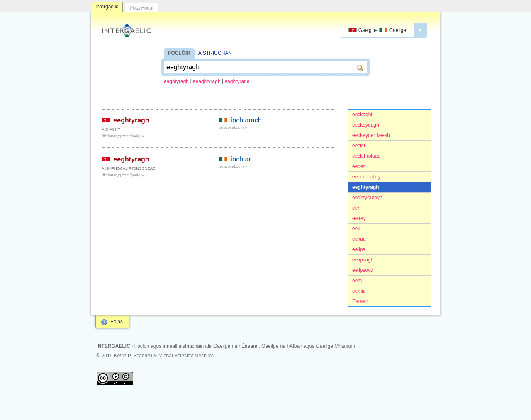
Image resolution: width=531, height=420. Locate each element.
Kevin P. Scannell (133, 356)
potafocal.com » (233, 127)
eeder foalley (367, 177)
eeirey (359, 218)
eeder (359, 166)
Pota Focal (141, 8)
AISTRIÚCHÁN (215, 53)
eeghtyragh (366, 187)
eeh (356, 208)
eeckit (359, 146)
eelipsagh (363, 260)
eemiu (359, 291)
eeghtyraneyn (367, 198)
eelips (359, 249)
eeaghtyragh (207, 81)
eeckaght (362, 115)
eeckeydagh (366, 125)
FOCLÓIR (179, 53)
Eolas (117, 322)
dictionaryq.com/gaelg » (123, 136)
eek (356, 229)
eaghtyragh (176, 81)
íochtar (241, 159)
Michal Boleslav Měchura (186, 356)
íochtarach (246, 120)
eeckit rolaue (366, 156)
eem (357, 281)
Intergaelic (107, 7)
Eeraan (360, 301)
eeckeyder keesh (371, 135)
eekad (359, 239)
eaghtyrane (237, 81)
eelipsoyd (363, 270)
